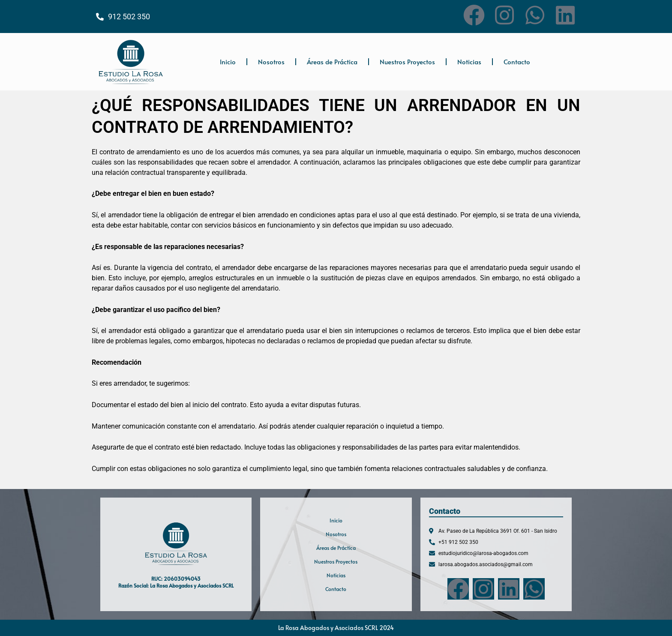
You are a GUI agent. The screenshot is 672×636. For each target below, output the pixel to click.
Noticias (469, 61)
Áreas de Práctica (332, 61)
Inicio (228, 61)
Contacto (517, 61)
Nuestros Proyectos (407, 61)
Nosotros (271, 61)
